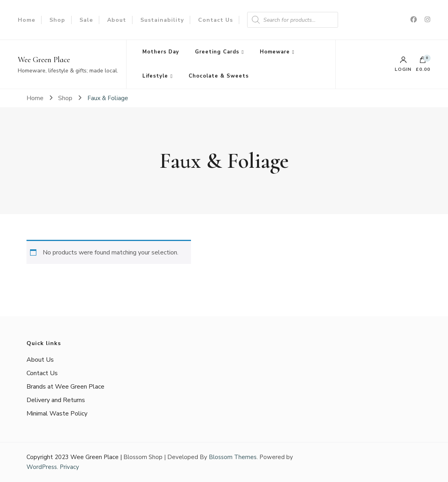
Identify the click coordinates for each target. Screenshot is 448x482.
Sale (86, 20)
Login (403, 64)
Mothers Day (161, 52)
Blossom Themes (233, 457)
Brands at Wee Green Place (65, 387)
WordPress (42, 467)
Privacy (69, 467)
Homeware (275, 52)
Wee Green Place (44, 60)
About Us (40, 360)
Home (26, 20)
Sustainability (162, 20)
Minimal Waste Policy (57, 414)
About (117, 20)
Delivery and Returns (56, 400)
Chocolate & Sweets (219, 76)
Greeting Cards (217, 52)
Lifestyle (155, 76)
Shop (57, 20)
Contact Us (215, 20)
